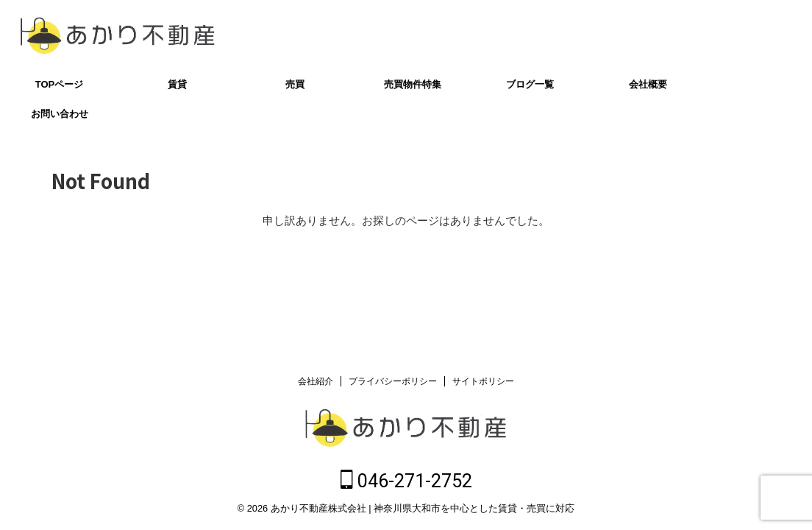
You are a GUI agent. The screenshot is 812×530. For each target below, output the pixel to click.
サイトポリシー (483, 384)
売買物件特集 (413, 84)
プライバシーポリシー (393, 384)
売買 (295, 84)
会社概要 (648, 84)
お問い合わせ (60, 114)
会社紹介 (316, 384)
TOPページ (60, 84)
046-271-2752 (731, 35)
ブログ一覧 (530, 84)
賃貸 (177, 84)
